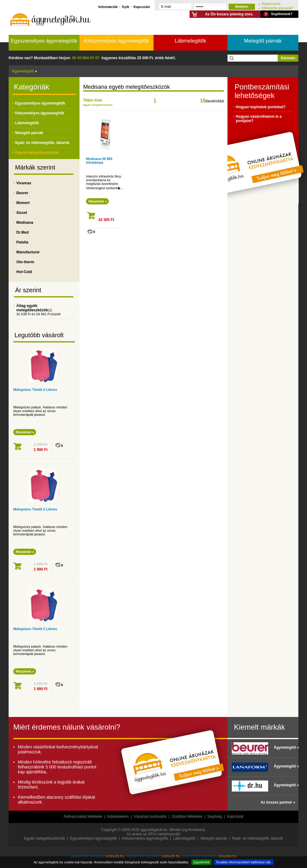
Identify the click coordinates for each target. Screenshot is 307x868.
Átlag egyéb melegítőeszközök (32, 308)
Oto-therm (25, 262)
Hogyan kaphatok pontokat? (261, 107)
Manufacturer (28, 252)
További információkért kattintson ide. (244, 862)
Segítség (215, 817)
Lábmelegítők (190, 41)
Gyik (125, 7)
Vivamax (24, 183)
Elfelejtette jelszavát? (278, 8)
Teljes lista (92, 100)
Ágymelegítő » (284, 747)
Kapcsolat (142, 7)
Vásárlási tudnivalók (150, 817)
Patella (22, 242)
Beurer (22, 193)
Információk (108, 7)
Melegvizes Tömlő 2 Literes (35, 390)
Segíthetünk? (282, 14)
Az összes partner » (278, 802)
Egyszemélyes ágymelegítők (44, 41)
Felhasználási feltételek (83, 817)
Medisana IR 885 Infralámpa (99, 161)
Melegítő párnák (263, 41)
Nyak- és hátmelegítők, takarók (42, 143)
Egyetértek (201, 862)
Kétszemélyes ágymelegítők (117, 41)
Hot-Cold (24, 272)
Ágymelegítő (23, 71)
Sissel (22, 213)
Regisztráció (271, 4)
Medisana (25, 223)
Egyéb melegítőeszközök (37, 153)
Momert (23, 203)
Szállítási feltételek (187, 817)
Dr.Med (23, 232)
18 (203, 101)
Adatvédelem (118, 817)
